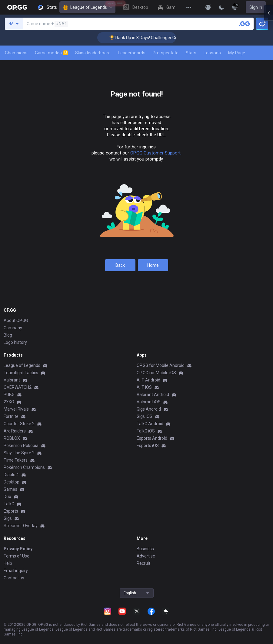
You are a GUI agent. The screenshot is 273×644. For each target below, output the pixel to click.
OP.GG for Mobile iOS (156, 373)
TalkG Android (150, 424)
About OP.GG (16, 320)
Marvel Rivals (16, 409)
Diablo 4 (11, 475)
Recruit (143, 563)
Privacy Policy (18, 549)
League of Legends (87, 7)
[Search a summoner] (245, 24)
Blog (8, 335)
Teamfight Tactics (21, 373)
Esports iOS (148, 446)
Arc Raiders (15, 431)
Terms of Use (17, 556)
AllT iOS (144, 387)
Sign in (256, 7)
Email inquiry (16, 571)
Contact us (14, 578)
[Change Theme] (221, 7)
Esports (11, 511)
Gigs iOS (145, 416)
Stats (191, 53)
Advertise (146, 556)
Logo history (15, 342)
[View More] (189, 7)
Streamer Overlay (21, 526)
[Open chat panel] (268, 109)
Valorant (12, 380)
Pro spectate (166, 53)
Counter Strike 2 (19, 424)
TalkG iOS (146, 431)
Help (8, 563)
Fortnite (11, 416)
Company (13, 328)
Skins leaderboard (93, 53)
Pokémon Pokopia (21, 446)
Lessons (212, 53)
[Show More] (208, 7)
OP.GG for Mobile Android (161, 365)
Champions (16, 53)
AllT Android (148, 380)
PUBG (9, 395)
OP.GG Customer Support (155, 153)
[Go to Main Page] (17, 7)
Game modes (51, 53)
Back (120, 265)
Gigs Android (149, 409)
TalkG (9, 504)
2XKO (9, 402)
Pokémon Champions (24, 467)
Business (145, 549)
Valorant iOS (149, 402)
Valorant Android (153, 395)
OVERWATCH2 (18, 387)
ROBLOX (12, 438)
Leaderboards (132, 53)
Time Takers (16, 460)
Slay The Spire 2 (19, 453)
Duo (7, 497)
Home (153, 265)
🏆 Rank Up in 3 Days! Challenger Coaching (158, 38)
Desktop (12, 482)
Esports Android (152, 438)
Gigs (8, 518)
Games (10, 489)
